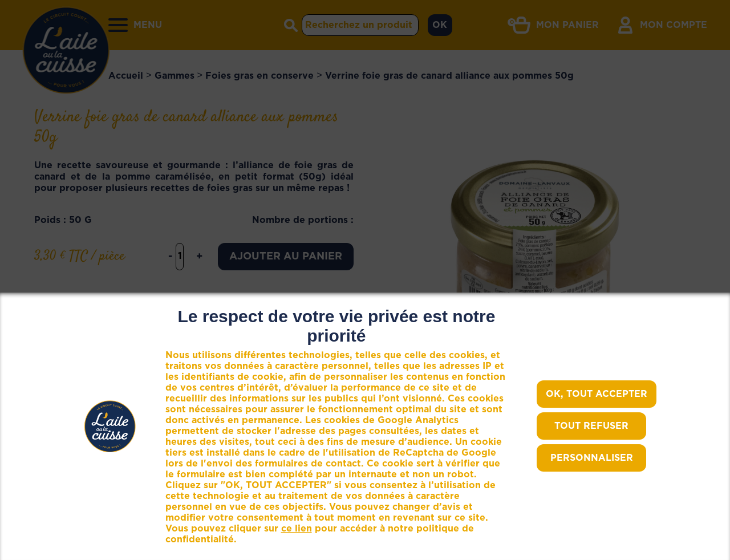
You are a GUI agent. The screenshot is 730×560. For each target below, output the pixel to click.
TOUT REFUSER (591, 426)
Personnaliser (592, 458)
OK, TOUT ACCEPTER (597, 394)
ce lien (297, 529)
